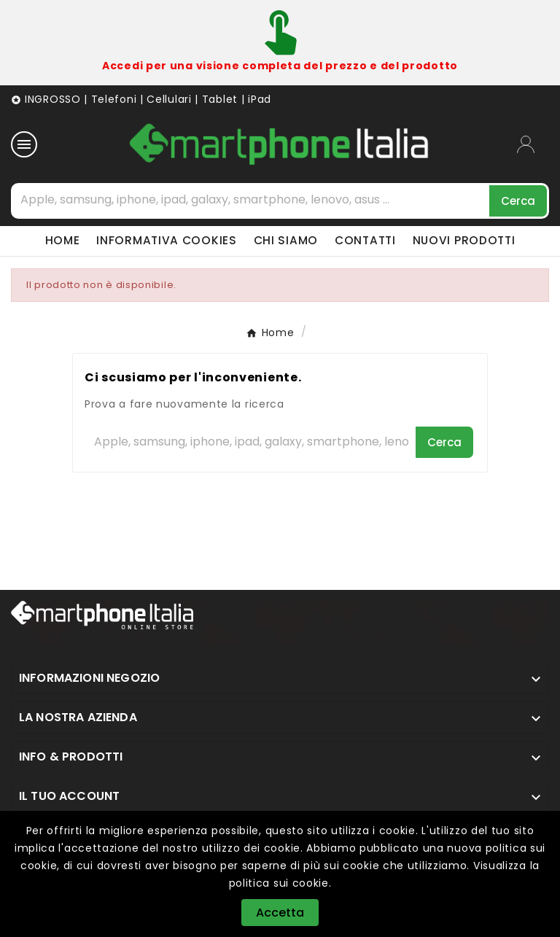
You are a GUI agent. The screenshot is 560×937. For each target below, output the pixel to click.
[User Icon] (533, 144)
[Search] (518, 201)
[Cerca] (251, 200)
